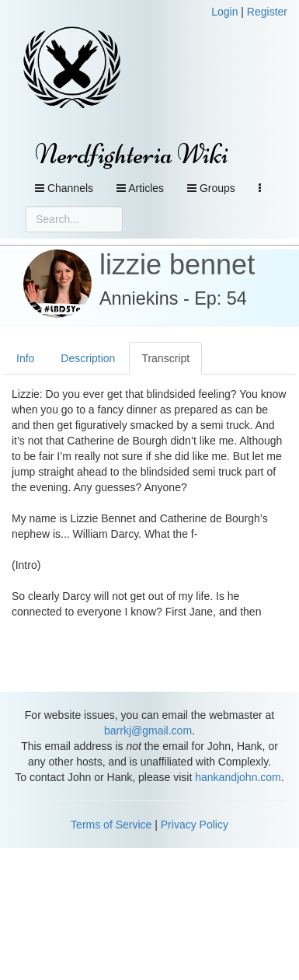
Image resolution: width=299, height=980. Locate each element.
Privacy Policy (195, 825)
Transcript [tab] (165, 358)
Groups (211, 188)
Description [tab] (88, 358)
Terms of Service (111, 825)
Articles (140, 188)
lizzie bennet (177, 265)
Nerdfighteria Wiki (132, 154)
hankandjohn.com (238, 777)
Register (267, 12)
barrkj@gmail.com (148, 731)
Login (224, 12)
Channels (64, 188)
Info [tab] (25, 358)
